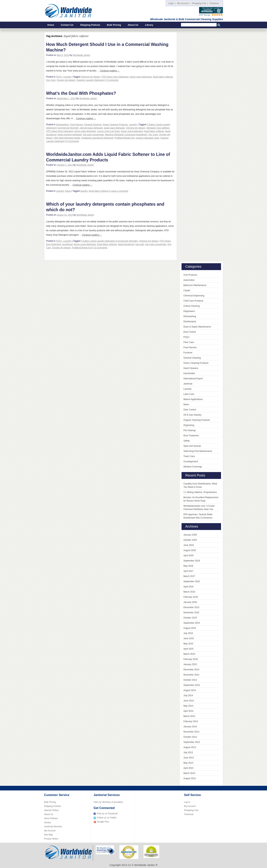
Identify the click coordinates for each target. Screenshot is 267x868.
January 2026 (190, 535)
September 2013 (192, 742)
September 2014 (192, 685)
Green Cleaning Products (115, 125)
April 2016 (188, 587)
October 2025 (190, 540)
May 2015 (188, 644)
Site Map (48, 835)
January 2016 (190, 602)
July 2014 (188, 695)
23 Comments (100, 248)
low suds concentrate (93, 135)
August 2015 (190, 628)
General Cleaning (93, 125)
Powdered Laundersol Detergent (97, 138)
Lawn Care (189, 394)
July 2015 (188, 633)
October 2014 (190, 680)
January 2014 (190, 727)
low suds (140, 244)
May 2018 (188, 566)
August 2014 (190, 690)
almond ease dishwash (91, 128)
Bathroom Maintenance (195, 285)
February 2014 (191, 721)
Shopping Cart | (200, 3)
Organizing (189, 425)
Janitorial (188, 384)
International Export (193, 379)
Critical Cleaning (191, 306)
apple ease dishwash (114, 128)
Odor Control (190, 410)
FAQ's (59, 77)
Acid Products (190, 275)
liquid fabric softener (163, 77)
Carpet (187, 290)
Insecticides (189, 373)
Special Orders (51, 810)
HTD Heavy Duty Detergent (115, 77)
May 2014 (188, 706)
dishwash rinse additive (158, 128)
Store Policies (51, 818)
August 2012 (190, 778)
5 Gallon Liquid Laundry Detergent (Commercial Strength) (109, 241)
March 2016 (189, 592)
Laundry (67, 77)
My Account (50, 831)
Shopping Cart (191, 810)
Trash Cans (189, 456)
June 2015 (189, 638)
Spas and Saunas (192, 446)
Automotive (189, 280)
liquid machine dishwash (70, 135)
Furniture (188, 353)
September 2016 (192, 581)
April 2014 (188, 711)
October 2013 (190, 737)
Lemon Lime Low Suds (108, 131)
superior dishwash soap (147, 138)
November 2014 (191, 675)
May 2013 (188, 763)
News (68, 191)
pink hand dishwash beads (67, 138)
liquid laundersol (126, 244)
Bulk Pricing (114, 25)
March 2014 (189, 716)
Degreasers (189, 311)
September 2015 (192, 623)
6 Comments (73, 141)
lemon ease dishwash (85, 131)
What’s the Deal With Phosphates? (81, 93)
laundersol (67, 244)
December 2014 (191, 670)
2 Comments (112, 80)
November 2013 (191, 732)
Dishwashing (62, 125)
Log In (187, 802)
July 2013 (188, 752)
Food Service (76, 125)
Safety (187, 441)
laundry (84, 191)
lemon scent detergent (141, 77)
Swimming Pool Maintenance (198, 451)
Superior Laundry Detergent (90, 80)
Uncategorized (191, 461)
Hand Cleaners (191, 368)
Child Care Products (193, 301)
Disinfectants (190, 322)
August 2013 (190, 747)
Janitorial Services (53, 827)
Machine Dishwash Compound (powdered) (126, 135)
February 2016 (191, 597)
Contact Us (67, 25)
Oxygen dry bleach (66, 80)
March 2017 (189, 576)
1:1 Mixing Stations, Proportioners (200, 492)
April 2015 (188, 649)
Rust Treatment (191, 436)
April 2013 (188, 768)
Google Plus (103, 822)
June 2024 (189, 545)
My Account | (184, 3)
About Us (133, 25)
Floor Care (189, 342)
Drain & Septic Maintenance (197, 327)
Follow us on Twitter (107, 818)
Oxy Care (51, 80)
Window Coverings (193, 467)
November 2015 (191, 613)
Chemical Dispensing (194, 296)
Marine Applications (193, 399)
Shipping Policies (90, 25)
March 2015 (189, 654)
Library (149, 25)
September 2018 (192, 561)
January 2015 (190, 664)
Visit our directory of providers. (109, 802)
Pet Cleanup (189, 430)
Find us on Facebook (107, 814)
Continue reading (110, 71)
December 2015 (191, 607)
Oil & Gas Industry (192, 415)
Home (51, 25)
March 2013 (189, 773)
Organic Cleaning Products (197, 420)
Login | (172, 3)
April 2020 (188, 556)
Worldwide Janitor (81, 55)
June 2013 (189, 758)
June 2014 (189, 701)
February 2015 (191, 659)
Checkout (215, 3)
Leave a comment (119, 191)
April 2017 (188, 571)
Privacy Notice (51, 839)
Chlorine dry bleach (91, 77)
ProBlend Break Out (125, 138)
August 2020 (190, 550)
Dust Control (190, 332)
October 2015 (190, 618)
